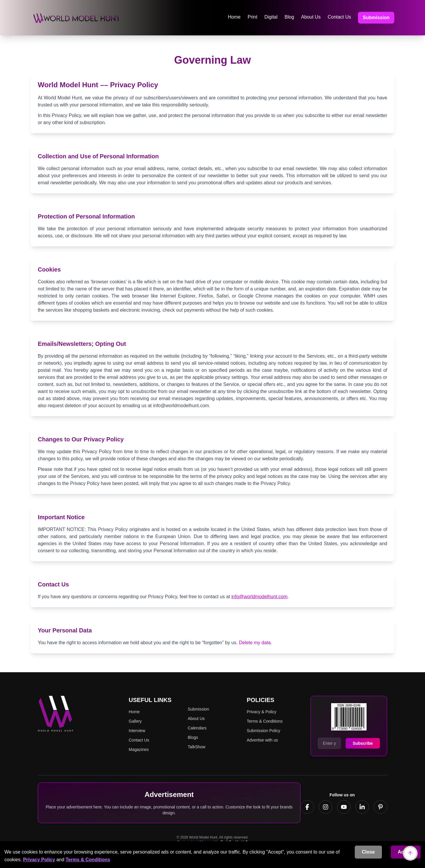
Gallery (135, 721)
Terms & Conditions (88, 860)
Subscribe (363, 743)
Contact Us (339, 17)
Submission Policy (264, 731)
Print (252, 17)
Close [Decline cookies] (368, 852)
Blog (289, 17)
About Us (311, 17)
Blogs (193, 737)
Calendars (197, 728)
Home (234, 17)
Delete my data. (256, 643)
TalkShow (197, 747)
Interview (137, 731)
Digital (271, 17)
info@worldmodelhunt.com (259, 597)
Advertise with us (262, 740)
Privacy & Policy (261, 712)
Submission (376, 18)
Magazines (139, 749)
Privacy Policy (39, 860)
